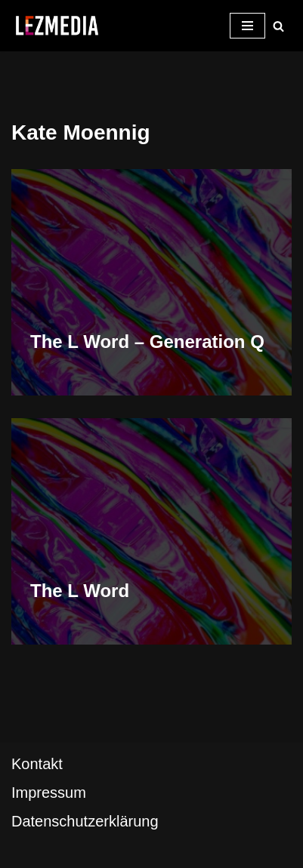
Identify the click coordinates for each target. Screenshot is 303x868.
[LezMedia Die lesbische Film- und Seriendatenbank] (57, 26)
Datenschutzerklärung (85, 821)
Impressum (49, 793)
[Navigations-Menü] (247, 26)
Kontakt (37, 764)
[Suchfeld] (278, 26)
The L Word (80, 591)
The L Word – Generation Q (147, 342)
